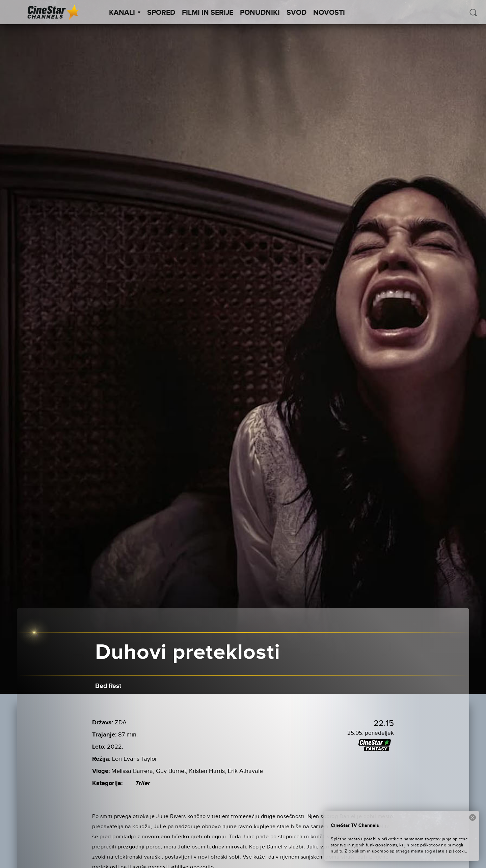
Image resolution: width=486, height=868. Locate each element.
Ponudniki (260, 13)
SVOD (296, 13)
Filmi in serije (208, 13)
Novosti (329, 13)
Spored (161, 13)
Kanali (125, 13)
